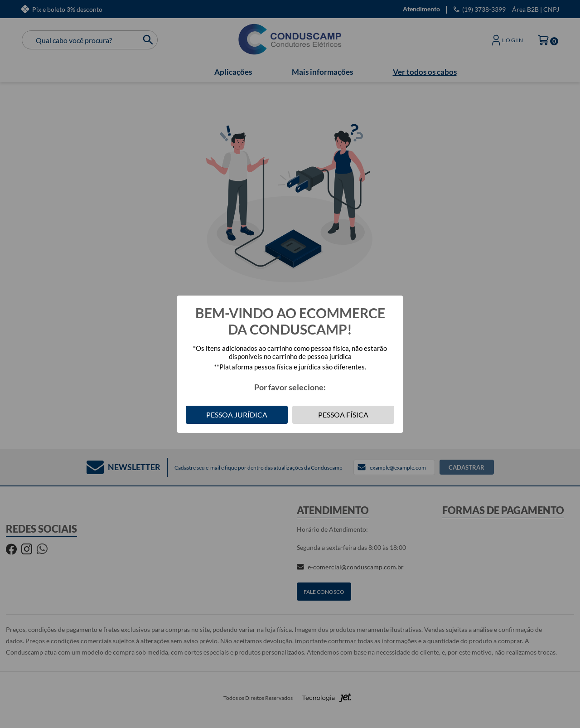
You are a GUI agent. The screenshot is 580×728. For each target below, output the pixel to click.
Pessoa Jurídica (237, 415)
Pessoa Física (343, 415)
